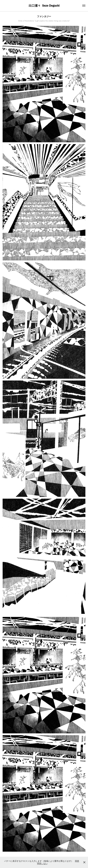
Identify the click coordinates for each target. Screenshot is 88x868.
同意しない (42, 864)
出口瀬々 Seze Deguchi (44, 6)
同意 (77, 861)
